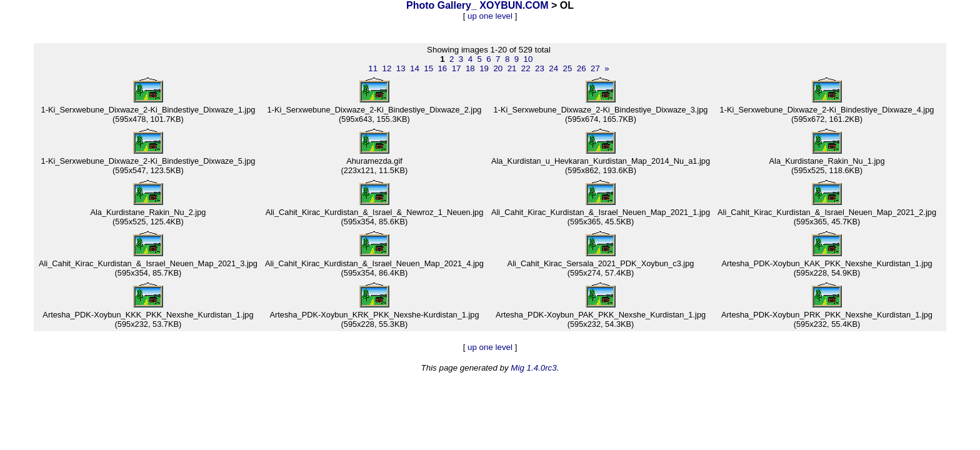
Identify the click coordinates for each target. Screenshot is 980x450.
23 (540, 68)
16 (442, 68)
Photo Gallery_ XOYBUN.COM (477, 5)
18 (470, 68)
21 (512, 68)
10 (528, 59)
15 (428, 68)
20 (498, 68)
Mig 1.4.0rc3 (533, 368)
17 (457, 68)
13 (401, 68)
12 (387, 68)
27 (595, 68)
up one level (490, 16)
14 (415, 68)
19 (484, 68)
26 (582, 68)
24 (553, 68)
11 (373, 68)
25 (568, 68)
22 (526, 68)
